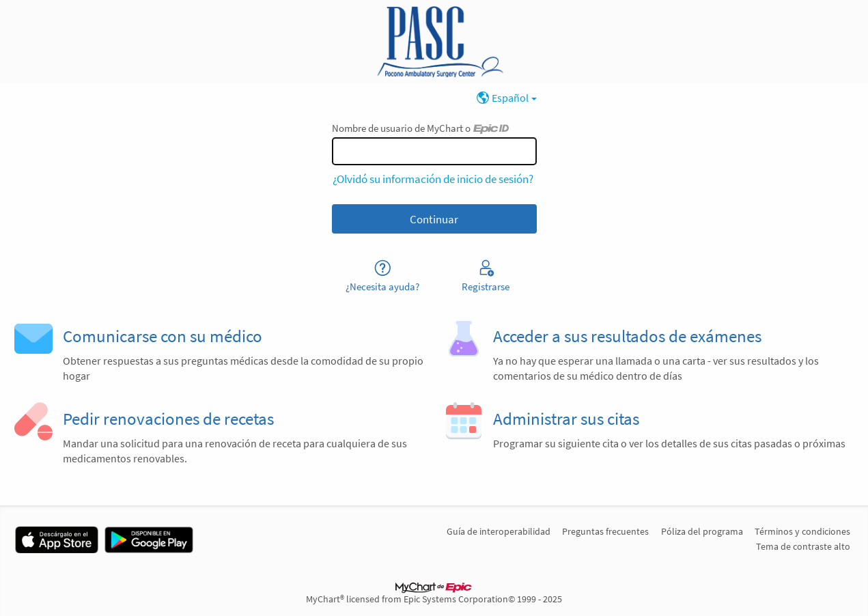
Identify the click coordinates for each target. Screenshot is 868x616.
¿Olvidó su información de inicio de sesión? (433, 179)
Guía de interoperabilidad (499, 531)
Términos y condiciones (802, 531)
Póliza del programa (702, 531)
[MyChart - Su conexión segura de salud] (434, 42)
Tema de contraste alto (803, 546)
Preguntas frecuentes (605, 531)
